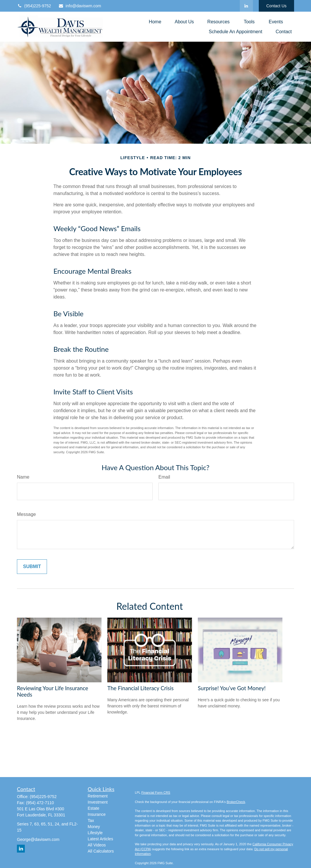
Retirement (98, 796)
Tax (91, 820)
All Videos (97, 845)
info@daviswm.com (80, 6)
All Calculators (101, 851)
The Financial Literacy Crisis (140, 688)
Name (23, 477)
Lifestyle (95, 833)
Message (26, 514)
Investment (98, 802)
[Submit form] (32, 567)
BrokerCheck (236, 802)
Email (164, 477)
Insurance (97, 814)
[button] (155, 22)
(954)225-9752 (34, 6)
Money (94, 827)
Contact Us (276, 6)
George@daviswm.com (38, 839)
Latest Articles (101, 839)
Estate (94, 808)
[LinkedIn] (246, 6)
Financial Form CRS (156, 793)
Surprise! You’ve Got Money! (232, 688)
